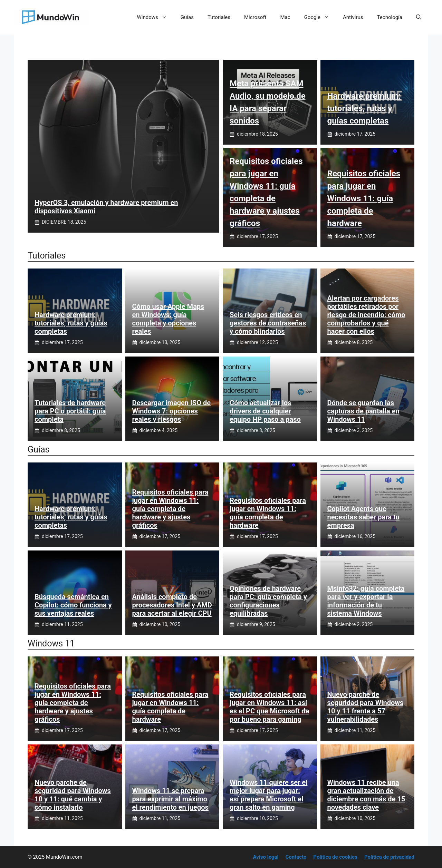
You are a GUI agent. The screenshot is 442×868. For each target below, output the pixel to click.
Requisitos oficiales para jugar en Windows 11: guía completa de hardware (364, 198)
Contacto (296, 857)
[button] (419, 17)
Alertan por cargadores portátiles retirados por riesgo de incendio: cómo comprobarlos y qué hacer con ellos (366, 315)
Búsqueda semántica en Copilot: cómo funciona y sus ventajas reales (73, 605)
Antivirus (353, 17)
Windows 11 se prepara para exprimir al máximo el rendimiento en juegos (170, 799)
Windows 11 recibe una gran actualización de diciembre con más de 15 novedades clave (366, 795)
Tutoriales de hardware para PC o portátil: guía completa (70, 411)
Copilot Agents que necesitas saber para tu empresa (363, 517)
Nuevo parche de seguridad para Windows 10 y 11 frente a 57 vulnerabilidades (366, 707)
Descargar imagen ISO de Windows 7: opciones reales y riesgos (171, 411)
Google (320, 17)
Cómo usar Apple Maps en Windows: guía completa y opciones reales (168, 319)
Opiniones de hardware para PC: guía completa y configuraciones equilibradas (268, 601)
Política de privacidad (389, 857)
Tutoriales (219, 17)
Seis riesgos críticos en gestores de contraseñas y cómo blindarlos (268, 323)
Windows (155, 17)
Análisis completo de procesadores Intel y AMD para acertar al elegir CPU (172, 605)
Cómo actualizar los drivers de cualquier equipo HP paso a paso (265, 411)
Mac (285, 17)
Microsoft (255, 17)
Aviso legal (266, 857)
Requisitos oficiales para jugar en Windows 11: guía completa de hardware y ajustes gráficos (170, 509)
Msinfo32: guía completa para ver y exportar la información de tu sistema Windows (366, 601)
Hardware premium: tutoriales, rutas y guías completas (364, 108)
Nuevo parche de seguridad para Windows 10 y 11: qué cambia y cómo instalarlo (73, 795)
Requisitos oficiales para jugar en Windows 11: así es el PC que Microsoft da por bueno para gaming (269, 707)
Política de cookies (335, 857)
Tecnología (390, 17)
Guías (187, 17)
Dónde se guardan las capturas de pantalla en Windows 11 (363, 411)
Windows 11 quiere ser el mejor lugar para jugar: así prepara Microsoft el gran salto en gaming (268, 795)
